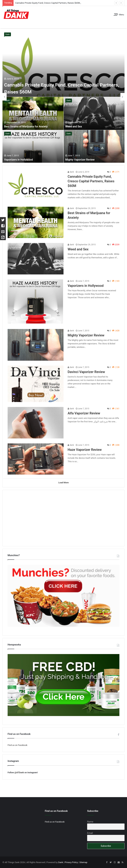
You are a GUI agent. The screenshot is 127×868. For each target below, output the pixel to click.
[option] (64, 97)
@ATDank (19, 772)
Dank (8, 34)
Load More (63, 483)
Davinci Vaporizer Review (86, 372)
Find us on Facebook (17, 745)
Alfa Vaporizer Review (84, 413)
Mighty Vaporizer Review (80, 160)
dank (71, 172)
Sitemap (83, 862)
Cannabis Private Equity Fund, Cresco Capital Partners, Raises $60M (48, 3)
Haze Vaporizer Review (85, 450)
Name (90, 821)
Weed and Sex (74, 127)
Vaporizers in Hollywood (19, 160)
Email (90, 833)
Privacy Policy (71, 862)
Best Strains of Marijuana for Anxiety (26, 127)
